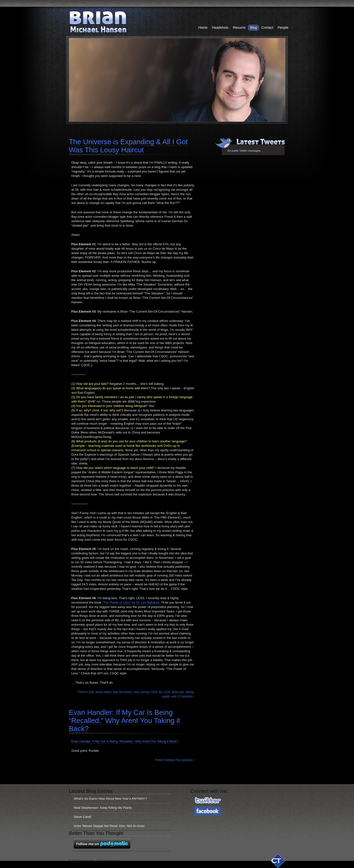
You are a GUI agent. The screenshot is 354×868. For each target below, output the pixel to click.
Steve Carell (82, 817)
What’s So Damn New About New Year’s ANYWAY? (110, 799)
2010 (91, 692)
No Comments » (185, 760)
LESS (167, 692)
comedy (145, 692)
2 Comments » (186, 696)
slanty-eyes (178, 692)
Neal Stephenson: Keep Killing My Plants (103, 808)
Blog (253, 28)
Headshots (220, 28)
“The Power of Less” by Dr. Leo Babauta (131, 602)
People (283, 28)
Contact (267, 28)
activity (99, 692)
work (174, 696)
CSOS (154, 692)
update (166, 696)
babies (108, 692)
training (189, 692)
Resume (239, 28)
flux (161, 692)
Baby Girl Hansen (122, 692)
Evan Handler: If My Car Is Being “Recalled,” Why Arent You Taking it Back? (124, 721)
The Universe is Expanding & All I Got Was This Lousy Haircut (128, 146)
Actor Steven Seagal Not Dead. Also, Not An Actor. (110, 826)
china (136, 692)
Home (203, 28)
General (170, 760)
